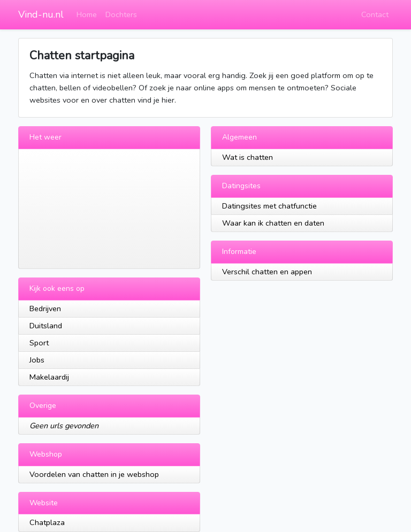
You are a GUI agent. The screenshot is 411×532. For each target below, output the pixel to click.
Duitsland (46, 326)
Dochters (121, 14)
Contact (375, 14)
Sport (39, 343)
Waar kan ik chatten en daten (273, 223)
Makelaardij (49, 377)
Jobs (37, 360)
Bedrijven (45, 309)
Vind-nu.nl (41, 14)
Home (87, 14)
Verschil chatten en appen (267, 272)
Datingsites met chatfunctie (269, 206)
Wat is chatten (248, 157)
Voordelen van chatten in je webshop (94, 474)
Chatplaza (47, 522)
